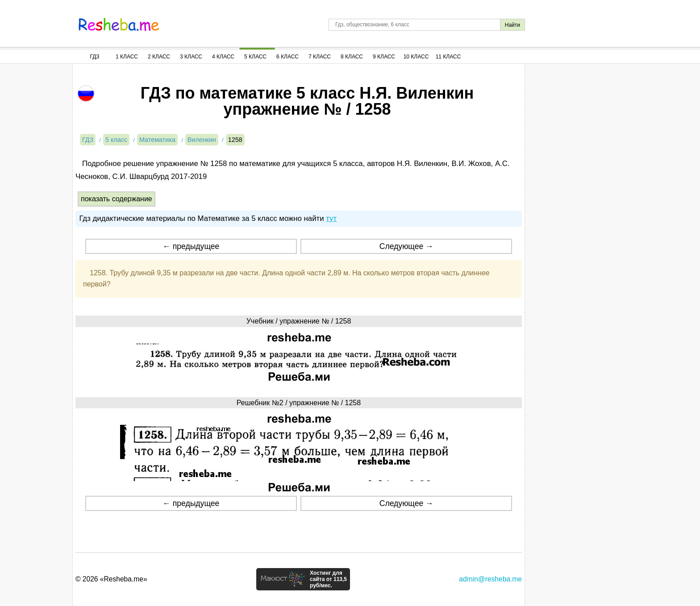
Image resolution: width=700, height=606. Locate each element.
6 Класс (287, 57)
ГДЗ (94, 57)
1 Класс (127, 57)
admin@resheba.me (490, 579)
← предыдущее (191, 246)
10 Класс (416, 57)
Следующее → (406, 246)
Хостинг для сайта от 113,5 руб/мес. (328, 579)
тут (331, 218)
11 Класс (448, 57)
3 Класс (191, 57)
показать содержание (117, 199)
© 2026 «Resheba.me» (111, 579)
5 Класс (255, 57)
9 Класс (384, 57)
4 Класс (223, 57)
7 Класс (320, 57)
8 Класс (352, 57)
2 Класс (159, 57)
